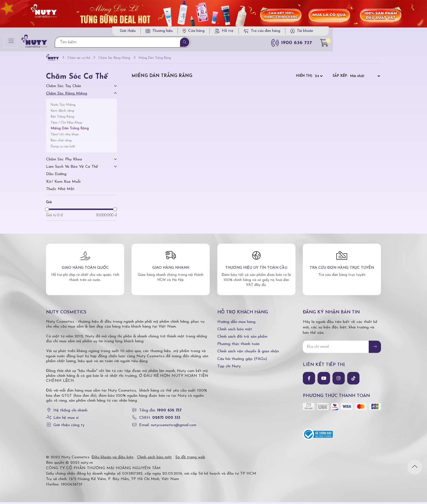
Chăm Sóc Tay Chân (64, 88)
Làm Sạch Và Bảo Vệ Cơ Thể (72, 168)
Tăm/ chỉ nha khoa (65, 136)
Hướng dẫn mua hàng (236, 324)
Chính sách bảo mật (235, 331)
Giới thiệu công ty (69, 427)
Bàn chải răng (61, 142)
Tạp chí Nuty (229, 368)
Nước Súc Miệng (63, 107)
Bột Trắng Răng (62, 118)
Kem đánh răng (62, 112)
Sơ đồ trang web (190, 459)
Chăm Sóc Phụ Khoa (64, 161)
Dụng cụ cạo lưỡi (63, 148)
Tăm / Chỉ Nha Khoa (66, 124)
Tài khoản (357, 32)
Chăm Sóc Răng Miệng (67, 95)
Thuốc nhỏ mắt (60, 191)
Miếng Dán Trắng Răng (70, 130)
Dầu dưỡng (56, 176)
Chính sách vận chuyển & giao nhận (248, 353)
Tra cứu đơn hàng (314, 32)
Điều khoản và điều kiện (112, 459)
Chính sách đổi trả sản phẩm (242, 338)
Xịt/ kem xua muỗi (63, 183)
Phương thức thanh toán (238, 346)
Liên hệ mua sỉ (66, 419)
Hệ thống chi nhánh (70, 412)
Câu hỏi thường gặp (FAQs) (242, 361)
